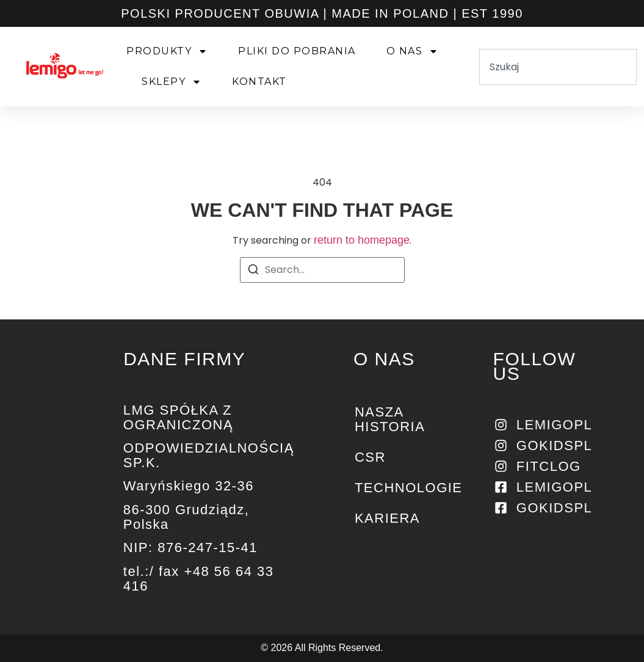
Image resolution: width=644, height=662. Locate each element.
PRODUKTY (167, 51)
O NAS (413, 51)
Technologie (405, 488)
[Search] (253, 271)
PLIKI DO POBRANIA (297, 51)
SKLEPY (172, 82)
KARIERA (387, 518)
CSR (370, 457)
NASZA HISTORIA (390, 419)
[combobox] (558, 67)
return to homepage (362, 240)
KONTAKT (259, 82)
